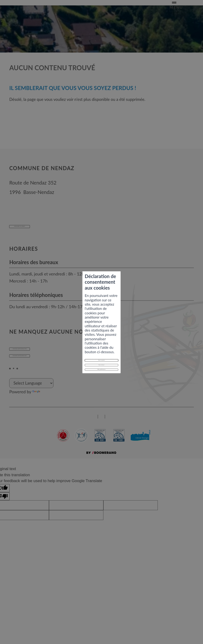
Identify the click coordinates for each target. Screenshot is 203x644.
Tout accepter (102, 325)
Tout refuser (101, 336)
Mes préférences (101, 346)
